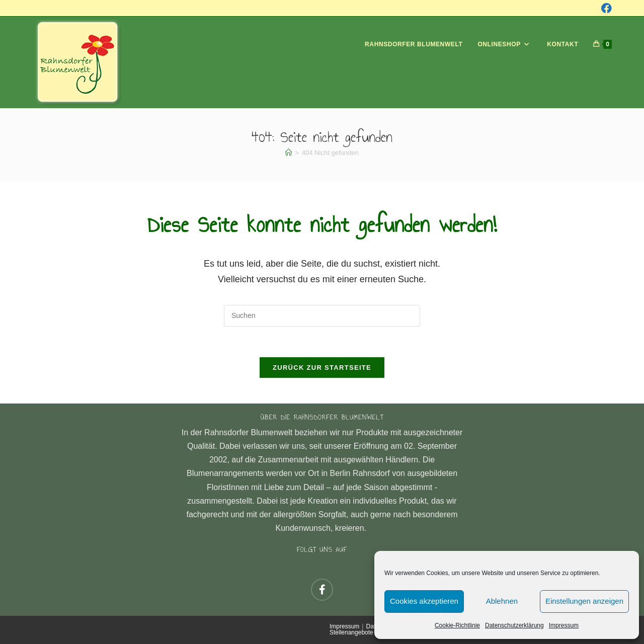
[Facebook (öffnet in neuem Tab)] (607, 8)
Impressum (564, 625)
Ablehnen (502, 601)
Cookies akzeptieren (424, 601)
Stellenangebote (351, 632)
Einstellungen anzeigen (584, 601)
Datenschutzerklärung (514, 625)
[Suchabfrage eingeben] (322, 316)
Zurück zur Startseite (322, 368)
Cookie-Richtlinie (457, 625)
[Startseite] (289, 153)
